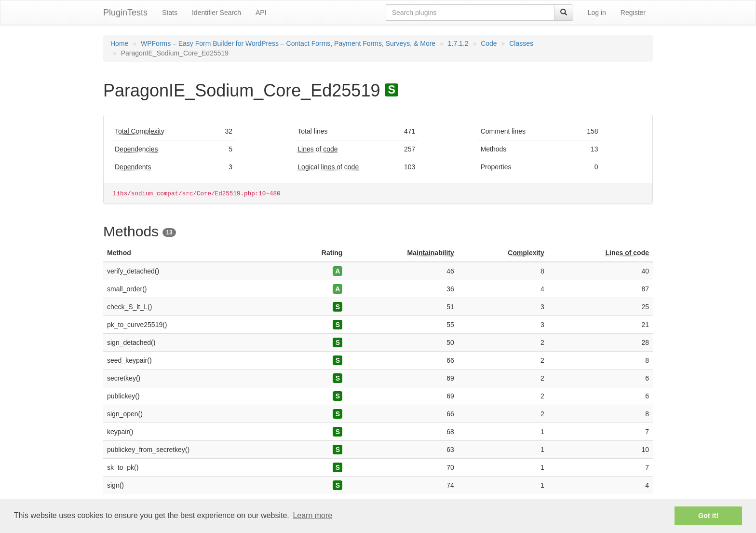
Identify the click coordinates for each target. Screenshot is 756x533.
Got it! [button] (708, 516)
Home (119, 43)
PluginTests (125, 13)
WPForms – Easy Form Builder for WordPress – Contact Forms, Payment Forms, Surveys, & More (288, 43)
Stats (170, 13)
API (261, 13)
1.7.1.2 (458, 43)
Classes (521, 43)
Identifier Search (216, 13)
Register (633, 13)
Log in (597, 13)
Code (489, 43)
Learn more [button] (312, 515)
